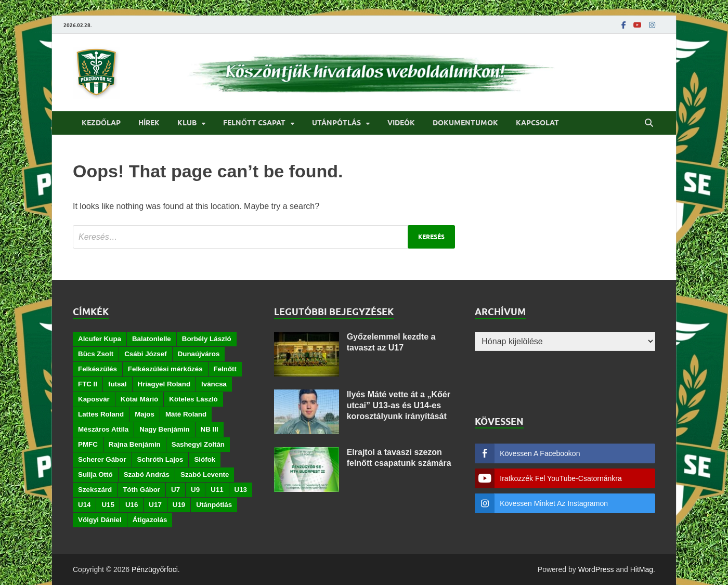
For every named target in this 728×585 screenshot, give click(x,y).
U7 (175, 490)
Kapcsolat (537, 123)
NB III (210, 429)
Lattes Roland (101, 414)
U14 (84, 505)
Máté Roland (186, 414)
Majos (145, 414)
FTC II (88, 384)
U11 (217, 490)
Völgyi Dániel (100, 520)
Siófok (205, 459)
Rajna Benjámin (135, 444)
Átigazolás (150, 520)
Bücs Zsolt (96, 354)
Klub (187, 123)
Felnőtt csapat (254, 123)
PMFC (88, 444)
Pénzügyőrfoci (155, 569)
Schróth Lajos (160, 459)
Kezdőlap (101, 123)
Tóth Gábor (141, 490)
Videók (401, 123)
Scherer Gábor (102, 459)
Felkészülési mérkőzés (165, 369)
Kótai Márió (140, 399)
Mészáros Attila (103, 429)
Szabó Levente (205, 474)
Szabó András (147, 474)
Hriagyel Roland (164, 384)
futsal (118, 384)
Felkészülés (97, 369)
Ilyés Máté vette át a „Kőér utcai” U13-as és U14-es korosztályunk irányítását (399, 405)
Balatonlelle (152, 339)
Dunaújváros (199, 354)
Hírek (149, 123)
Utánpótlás (336, 123)
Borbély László (207, 339)
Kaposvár (94, 399)
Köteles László (193, 399)
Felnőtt (225, 369)
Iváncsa (214, 384)
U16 (132, 505)
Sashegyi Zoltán (198, 444)
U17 (155, 505)
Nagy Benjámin (164, 429)
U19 (179, 505)
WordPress (596, 569)
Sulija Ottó (95, 474)
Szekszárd (95, 490)
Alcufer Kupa (100, 339)
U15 (108, 505)
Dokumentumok (465, 123)
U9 (195, 490)
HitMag (642, 569)
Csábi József (145, 354)
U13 (241, 490)
